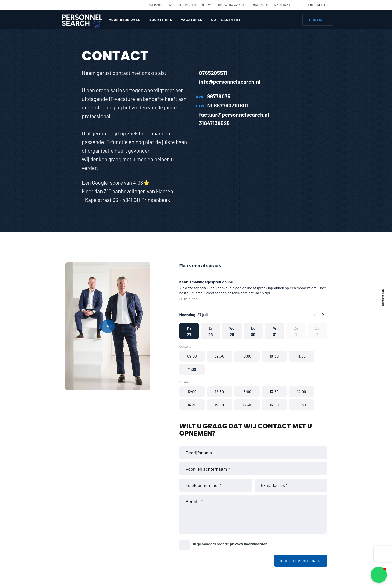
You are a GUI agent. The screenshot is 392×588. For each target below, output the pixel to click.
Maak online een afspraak (272, 5)
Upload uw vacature (233, 5)
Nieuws (207, 5)
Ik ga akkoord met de (230, 544)
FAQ (170, 5)
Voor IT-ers (161, 19)
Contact (318, 20)
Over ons (155, 5)
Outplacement (226, 19)
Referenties (187, 5)
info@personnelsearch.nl (228, 81)
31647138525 (213, 123)
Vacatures (192, 19)
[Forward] (323, 315)
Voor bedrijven (125, 19)
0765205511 (212, 73)
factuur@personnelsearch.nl (233, 114)
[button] (189, 331)
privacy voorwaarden (249, 544)
